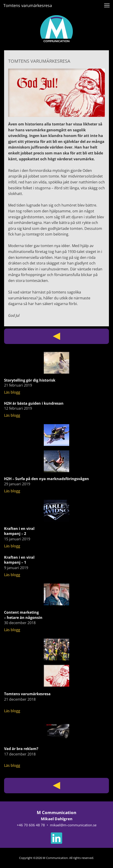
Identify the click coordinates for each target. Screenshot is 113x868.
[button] (107, 5)
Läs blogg (12, 392)
